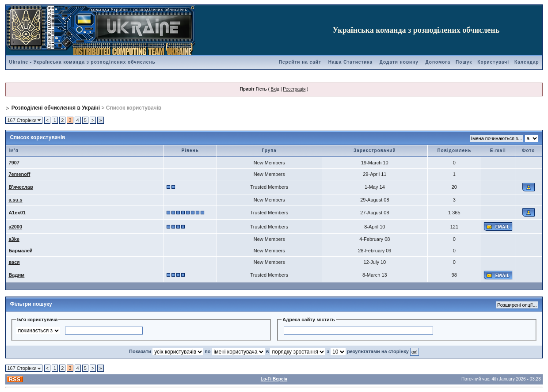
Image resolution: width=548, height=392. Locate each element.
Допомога (438, 62)
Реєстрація (294, 89)
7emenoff (19, 174)
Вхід (275, 89)
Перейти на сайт (300, 62)
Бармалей (20, 251)
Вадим (16, 275)
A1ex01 (17, 213)
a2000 (15, 227)
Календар (527, 62)
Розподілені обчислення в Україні (56, 108)
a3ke (14, 239)
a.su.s (15, 200)
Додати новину (399, 62)
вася (14, 262)
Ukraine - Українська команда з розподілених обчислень (82, 62)
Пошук (464, 62)
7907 (14, 163)
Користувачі (493, 62)
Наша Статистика (350, 62)
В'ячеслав (21, 187)
